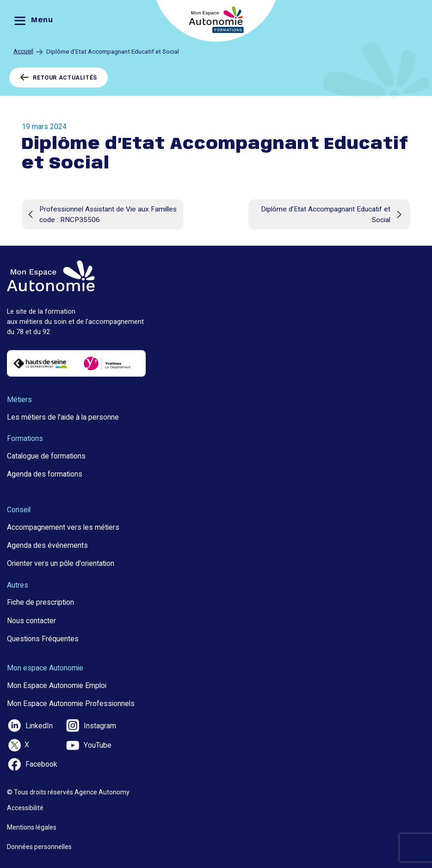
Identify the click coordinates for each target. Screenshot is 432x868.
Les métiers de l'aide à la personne (63, 417)
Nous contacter (31, 621)
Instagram (91, 725)
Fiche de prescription (40, 602)
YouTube (88, 745)
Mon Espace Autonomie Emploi (57, 685)
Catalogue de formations (46, 456)
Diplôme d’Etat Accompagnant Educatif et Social (333, 214)
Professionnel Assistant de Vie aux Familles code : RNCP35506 (101, 214)
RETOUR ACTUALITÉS (58, 77)
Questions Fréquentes (43, 639)
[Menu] (36, 21)
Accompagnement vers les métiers (63, 527)
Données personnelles (39, 847)
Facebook (32, 764)
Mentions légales (32, 827)
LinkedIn (30, 725)
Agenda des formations (45, 474)
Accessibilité (25, 808)
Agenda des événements (47, 545)
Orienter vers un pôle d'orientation (61, 563)
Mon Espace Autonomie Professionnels (71, 704)
